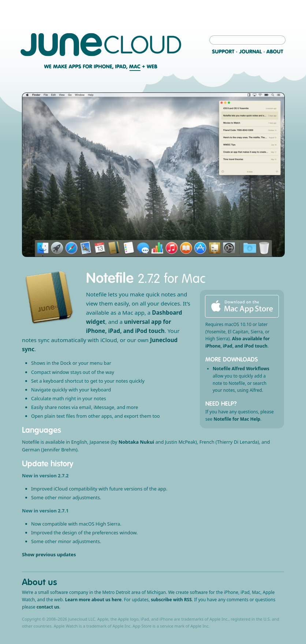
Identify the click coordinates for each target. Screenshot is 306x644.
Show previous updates (49, 554)
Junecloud (101, 45)
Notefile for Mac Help (237, 419)
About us (40, 582)
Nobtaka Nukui (136, 442)
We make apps (67, 67)
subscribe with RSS (171, 600)
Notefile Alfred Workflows (241, 369)
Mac (136, 67)
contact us (48, 607)
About (275, 52)
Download (242, 306)
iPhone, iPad (110, 67)
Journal (251, 52)
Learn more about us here (94, 600)
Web (151, 67)
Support (223, 52)
